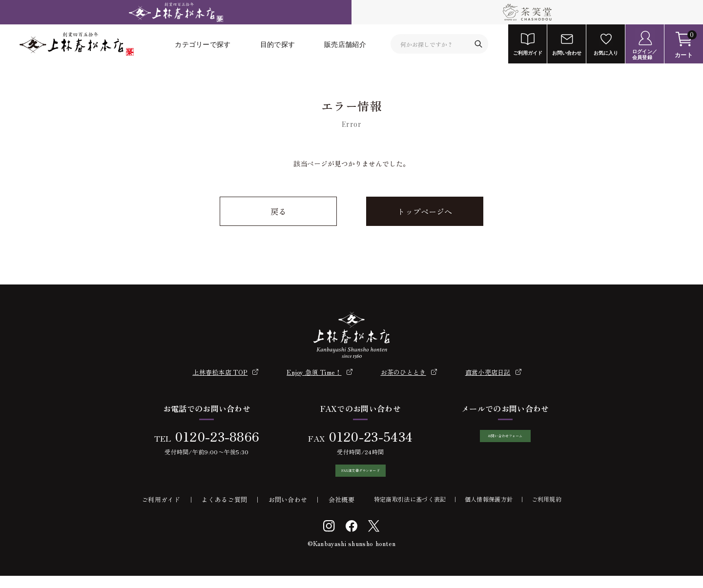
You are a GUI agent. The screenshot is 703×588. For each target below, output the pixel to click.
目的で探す (278, 44)
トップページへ (425, 211)
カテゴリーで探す (203, 44)
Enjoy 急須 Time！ (314, 372)
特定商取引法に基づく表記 (410, 511)
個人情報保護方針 (489, 511)
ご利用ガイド (161, 512)
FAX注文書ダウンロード (355, 477)
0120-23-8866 (212, 436)
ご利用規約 (547, 511)
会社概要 (341, 512)
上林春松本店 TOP (220, 372)
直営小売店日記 (488, 372)
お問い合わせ (288, 512)
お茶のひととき (403, 372)
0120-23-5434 (365, 436)
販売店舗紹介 (345, 44)
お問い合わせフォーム (505, 442)
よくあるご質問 (224, 512)
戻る (278, 211)
